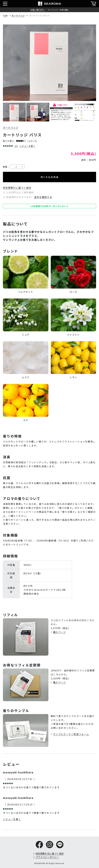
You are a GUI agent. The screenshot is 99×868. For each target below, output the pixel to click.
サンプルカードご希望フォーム (71, 734)
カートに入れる (49, 177)
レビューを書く (27, 146)
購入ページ (60, 632)
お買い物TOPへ (38, 10)
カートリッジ (18, 16)
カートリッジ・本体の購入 (58, 10)
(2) (16, 146)
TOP (5, 16)
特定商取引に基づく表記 (17, 188)
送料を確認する (43, 197)
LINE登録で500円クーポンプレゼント (49, 206)
